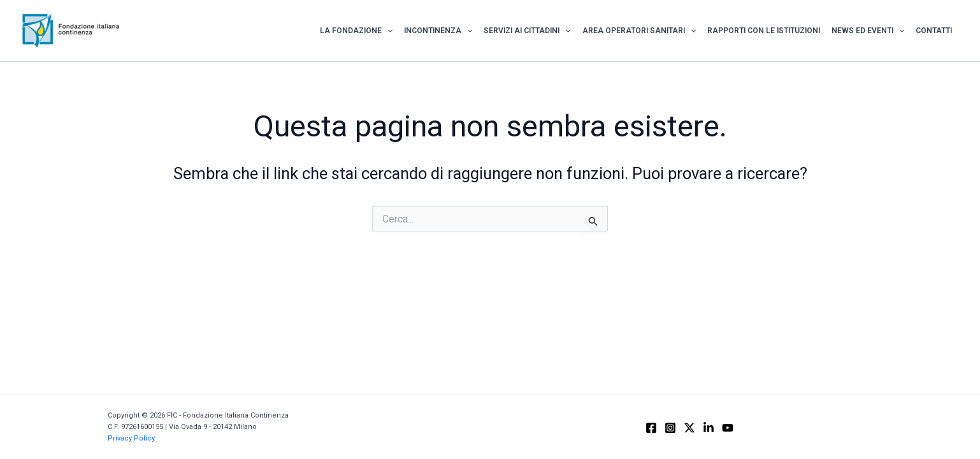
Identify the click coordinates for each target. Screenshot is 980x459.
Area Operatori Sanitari (639, 31)
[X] (689, 428)
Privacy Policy (131, 438)
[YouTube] (728, 428)
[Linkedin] (709, 428)
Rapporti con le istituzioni (764, 31)
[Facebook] (651, 428)
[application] (387, 31)
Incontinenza (438, 31)
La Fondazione (356, 31)
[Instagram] (670, 428)
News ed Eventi (868, 31)
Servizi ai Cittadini (527, 31)
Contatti (934, 31)
